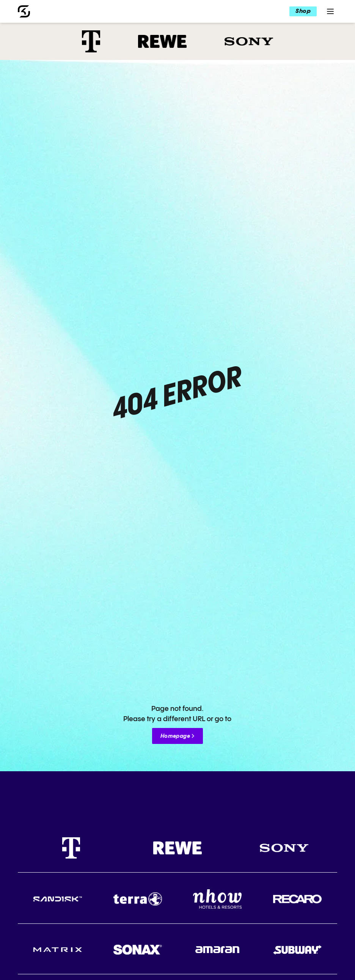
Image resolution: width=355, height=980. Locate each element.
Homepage (175, 736)
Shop (303, 11)
